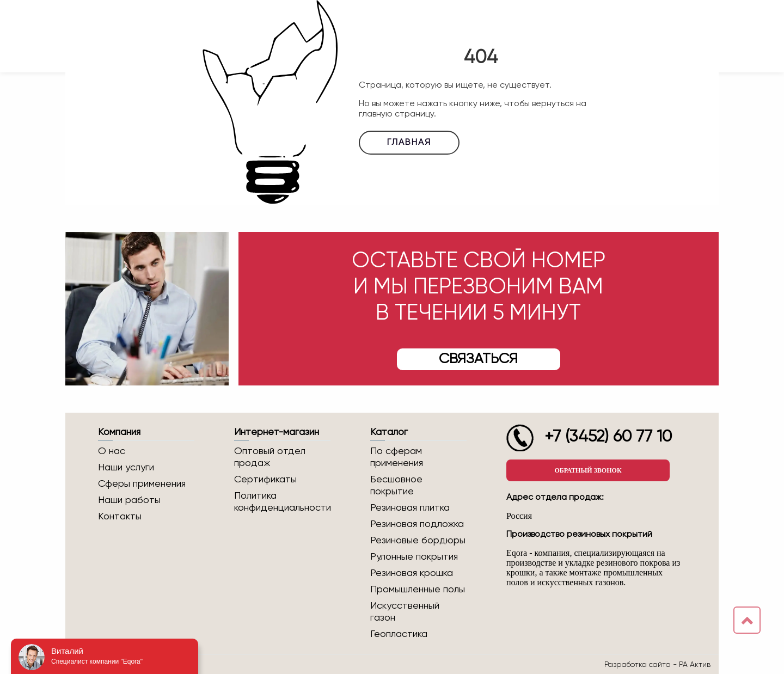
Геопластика (399, 634)
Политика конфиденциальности (282, 502)
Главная (409, 143)
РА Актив (695, 664)
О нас (112, 451)
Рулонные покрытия (414, 557)
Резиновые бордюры (418, 541)
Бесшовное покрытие (396, 486)
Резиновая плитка (410, 508)
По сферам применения (397, 457)
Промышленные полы (418, 590)
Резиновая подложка (417, 524)
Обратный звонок (588, 470)
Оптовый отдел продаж (270, 457)
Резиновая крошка (412, 573)
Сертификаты (265, 480)
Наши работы (129, 500)
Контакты (120, 517)
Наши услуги (126, 468)
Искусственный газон (405, 612)
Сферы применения (142, 484)
